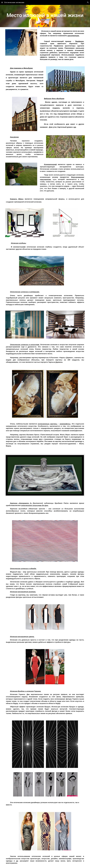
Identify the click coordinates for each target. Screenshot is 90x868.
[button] (2, 2)
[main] (45, 16)
